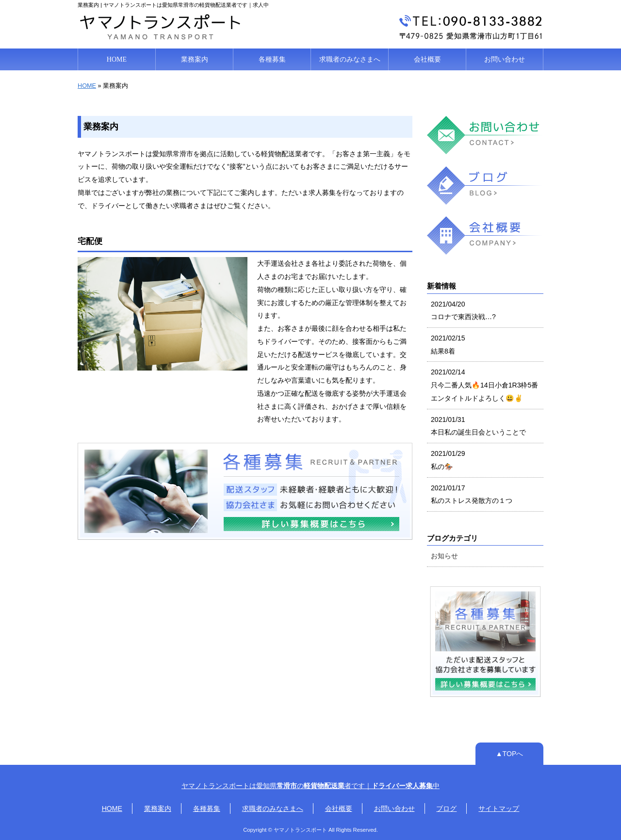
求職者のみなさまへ (350, 59)
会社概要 (427, 59)
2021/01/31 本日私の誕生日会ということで (478, 426)
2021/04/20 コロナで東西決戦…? (463, 311)
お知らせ (444, 556)
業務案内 (195, 59)
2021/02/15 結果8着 (448, 345)
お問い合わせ (505, 59)
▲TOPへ (510, 754)
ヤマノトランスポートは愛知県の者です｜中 (310, 786)
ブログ (446, 808)
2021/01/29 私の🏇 (448, 460)
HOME (117, 59)
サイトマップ (499, 808)
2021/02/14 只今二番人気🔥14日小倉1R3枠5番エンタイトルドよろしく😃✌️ (484, 385)
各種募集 (272, 59)
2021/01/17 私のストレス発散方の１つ (472, 494)
